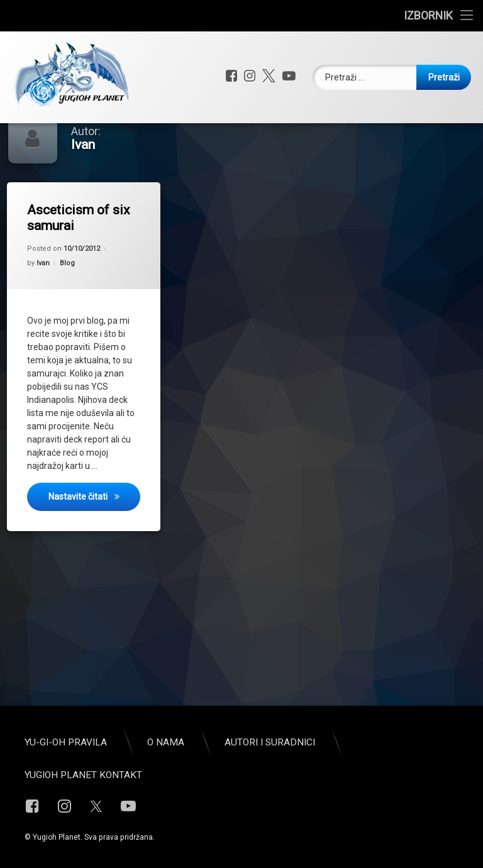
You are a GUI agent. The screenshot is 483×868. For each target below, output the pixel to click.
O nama (166, 742)
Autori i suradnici (270, 742)
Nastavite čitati (94, 528)
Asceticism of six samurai (78, 250)
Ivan (43, 296)
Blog (67, 296)
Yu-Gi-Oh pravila (66, 742)
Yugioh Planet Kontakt (83, 775)
